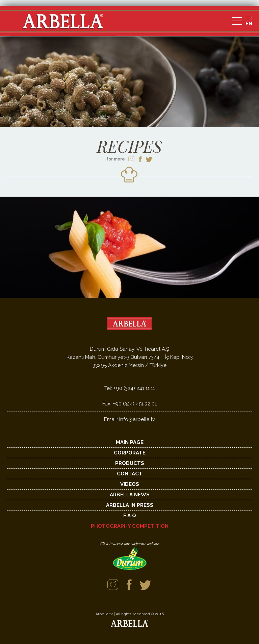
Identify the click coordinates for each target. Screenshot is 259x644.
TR (249, 18)
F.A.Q (130, 516)
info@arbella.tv (129, 419)
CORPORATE (130, 453)
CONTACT (130, 474)
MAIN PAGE (130, 442)
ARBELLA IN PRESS (130, 505)
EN (249, 24)
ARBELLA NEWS (130, 495)
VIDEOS (130, 484)
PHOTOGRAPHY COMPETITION (130, 526)
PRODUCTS (130, 463)
